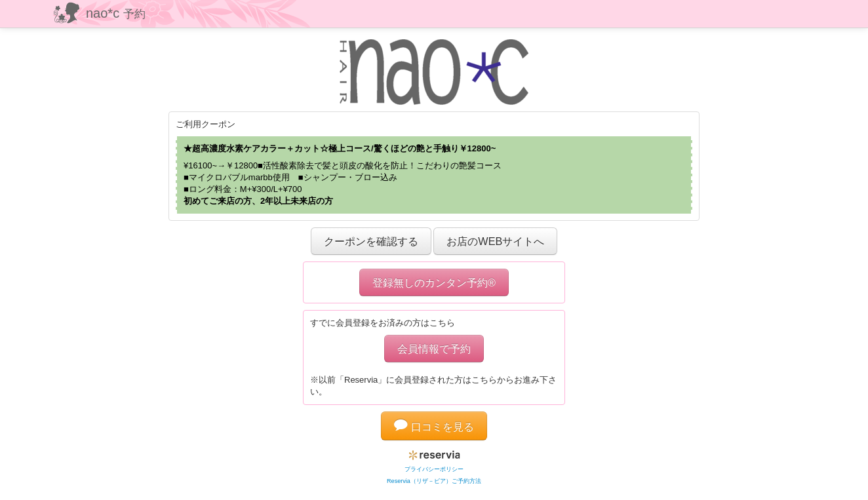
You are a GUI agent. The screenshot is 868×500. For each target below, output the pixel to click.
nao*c (116, 13)
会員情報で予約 (434, 349)
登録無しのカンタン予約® (434, 282)
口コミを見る (434, 427)
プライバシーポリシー (434, 469)
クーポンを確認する (371, 241)
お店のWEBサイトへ (495, 241)
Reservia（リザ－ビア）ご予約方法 (434, 481)
